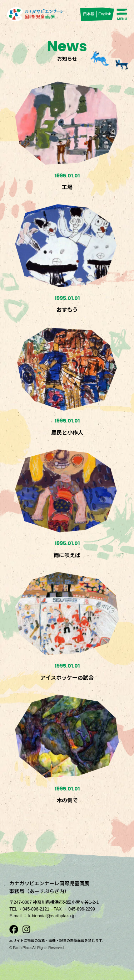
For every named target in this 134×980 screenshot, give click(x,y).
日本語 (89, 14)
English (105, 14)
